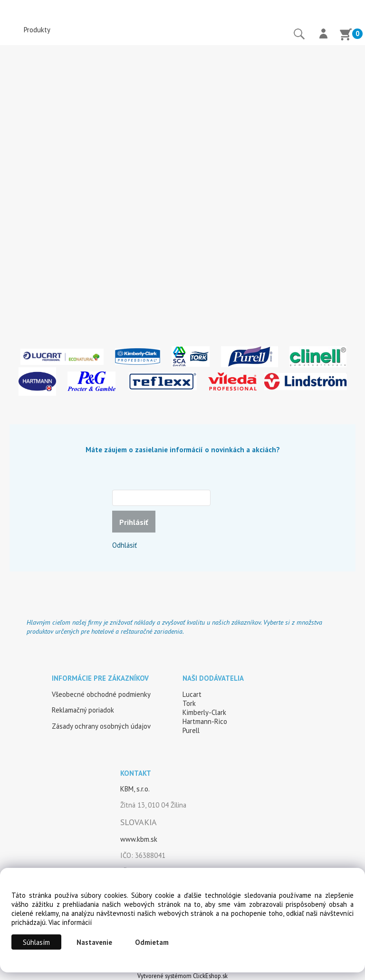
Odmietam (152, 942)
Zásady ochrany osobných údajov (101, 726)
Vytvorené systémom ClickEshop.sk (182, 976)
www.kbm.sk (139, 839)
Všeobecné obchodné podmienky (101, 694)
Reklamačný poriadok (83, 710)
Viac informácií (70, 922)
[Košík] (346, 36)
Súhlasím (36, 942)
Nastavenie (94, 942)
